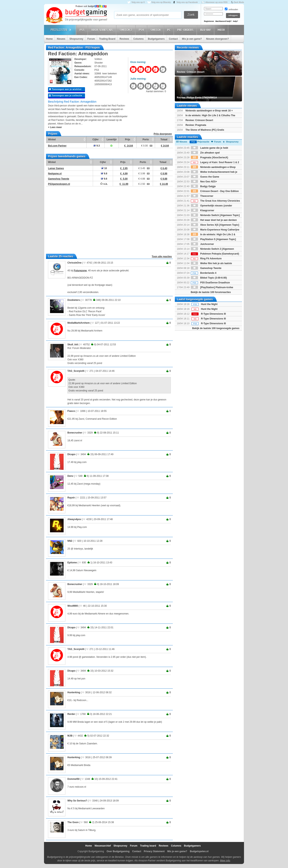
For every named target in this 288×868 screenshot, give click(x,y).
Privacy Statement (154, 851)
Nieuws (61, 39)
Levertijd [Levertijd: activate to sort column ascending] (112, 139)
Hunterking (74, 692)
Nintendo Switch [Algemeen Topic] (215, 215)
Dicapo (71, 454)
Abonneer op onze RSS (216, 2)
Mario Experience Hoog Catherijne (215, 230)
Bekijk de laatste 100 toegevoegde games (216, 328)
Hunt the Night (209, 304)
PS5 (83, 30)
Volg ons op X (138, 2)
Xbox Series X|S (103, 30)
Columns (138, 39)
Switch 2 (126, 30)
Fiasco (71, 411)
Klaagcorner (202, 210)
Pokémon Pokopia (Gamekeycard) (215, 254)
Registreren (209, 21)
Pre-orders (186, 30)
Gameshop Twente (206, 268)
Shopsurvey (76, 39)
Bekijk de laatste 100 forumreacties (211, 292)
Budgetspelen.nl (199, 851)
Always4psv (74, 519)
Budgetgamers (156, 39)
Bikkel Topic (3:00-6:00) (209, 278)
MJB (70, 736)
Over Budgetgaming (118, 851)
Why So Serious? (77, 801)
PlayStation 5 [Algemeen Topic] (213, 239)
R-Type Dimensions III (213, 314)
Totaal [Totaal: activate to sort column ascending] (164, 139)
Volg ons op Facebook (187, 2)
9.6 (104, 179)
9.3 (96, 146)
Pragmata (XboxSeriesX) (209, 158)
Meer (222, 30)
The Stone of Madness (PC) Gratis (205, 130)
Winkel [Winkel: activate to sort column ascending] (52, 139)
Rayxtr (71, 498)
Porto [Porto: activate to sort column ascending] (146, 139)
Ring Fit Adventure (206, 259)
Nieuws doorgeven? (217, 39)
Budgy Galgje (203, 186)
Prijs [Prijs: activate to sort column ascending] (128, 139)
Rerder (71, 714)
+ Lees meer (55, 127)
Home (49, 39)
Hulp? (235, 21)
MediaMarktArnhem (78, 323)
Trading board (148, 846)
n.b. (104, 184)
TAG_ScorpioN (76, 371)
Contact (173, 39)
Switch (156, 30)
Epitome (72, 563)
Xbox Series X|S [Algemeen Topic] (215, 225)
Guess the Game (205, 177)
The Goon (73, 822)
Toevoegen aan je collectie (66, 95)
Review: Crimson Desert (199, 120)
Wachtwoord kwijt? (223, 21)
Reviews (124, 39)
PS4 (142, 30)
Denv (70, 476)
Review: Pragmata (196, 125)
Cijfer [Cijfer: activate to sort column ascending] (95, 139)
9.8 (104, 174)
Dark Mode (239, 2)
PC (169, 30)
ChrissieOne (74, 263)
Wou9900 (73, 606)
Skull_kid (73, 345)
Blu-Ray (206, 30)
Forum (91, 39)
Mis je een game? (192, 39)
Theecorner (202, 196)
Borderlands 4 (204, 273)
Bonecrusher (75, 433)
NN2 (70, 541)
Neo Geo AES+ (204, 182)
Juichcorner (202, 244)
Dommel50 (73, 779)
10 (104, 168)
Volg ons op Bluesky (161, 2)
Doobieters (74, 300)
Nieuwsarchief (103, 846)
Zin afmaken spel (205, 153)
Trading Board (107, 39)
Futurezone (80, 271)
